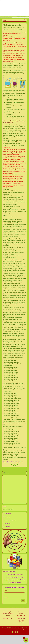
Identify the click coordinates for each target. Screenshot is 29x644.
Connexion (7, 526)
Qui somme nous (21, 618)
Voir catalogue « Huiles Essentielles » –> (13, 462)
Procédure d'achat (8, 618)
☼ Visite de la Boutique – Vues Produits (14, 580)
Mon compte (8, 513)
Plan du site (8, 523)
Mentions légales (8, 612)
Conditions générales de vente (8, 614)
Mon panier (7, 517)
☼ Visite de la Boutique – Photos (15, 577)
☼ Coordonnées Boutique (14, 583)
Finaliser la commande (10, 520)
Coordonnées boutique (21, 613)
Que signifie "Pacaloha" (21, 621)
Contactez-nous (21, 615)
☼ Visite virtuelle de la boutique (14, 574)
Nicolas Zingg (22, 629)
